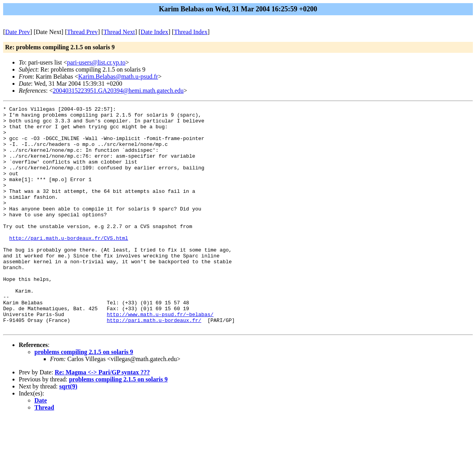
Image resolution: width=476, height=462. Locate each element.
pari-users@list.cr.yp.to (96, 62)
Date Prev (18, 32)
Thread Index (191, 32)
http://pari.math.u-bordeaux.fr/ (154, 363)
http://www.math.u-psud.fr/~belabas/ (160, 356)
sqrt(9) (68, 431)
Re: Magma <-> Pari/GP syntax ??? (102, 417)
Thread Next (119, 32)
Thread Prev (82, 32)
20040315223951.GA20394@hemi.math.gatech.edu (118, 91)
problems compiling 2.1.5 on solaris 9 (84, 396)
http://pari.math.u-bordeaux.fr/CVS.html (69, 265)
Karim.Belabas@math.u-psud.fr (118, 76)
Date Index (155, 32)
